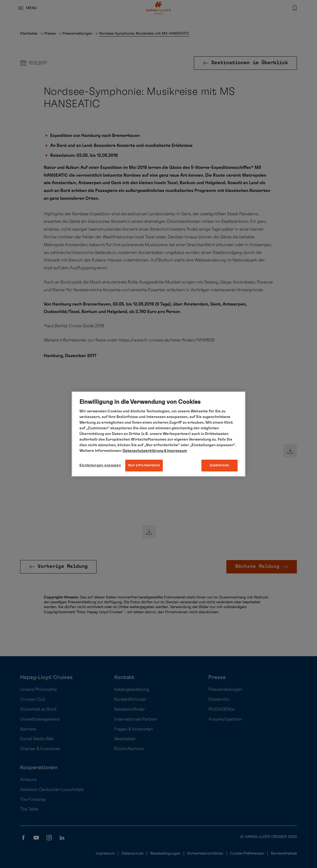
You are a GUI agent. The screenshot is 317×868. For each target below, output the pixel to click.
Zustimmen (220, 465)
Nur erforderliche (144, 465)
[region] (158, 434)
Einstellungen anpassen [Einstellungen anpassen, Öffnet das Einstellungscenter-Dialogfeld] (100, 465)
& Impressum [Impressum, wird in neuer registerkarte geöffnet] (175, 451)
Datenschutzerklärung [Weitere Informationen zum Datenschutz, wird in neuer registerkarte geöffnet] (143, 451)
